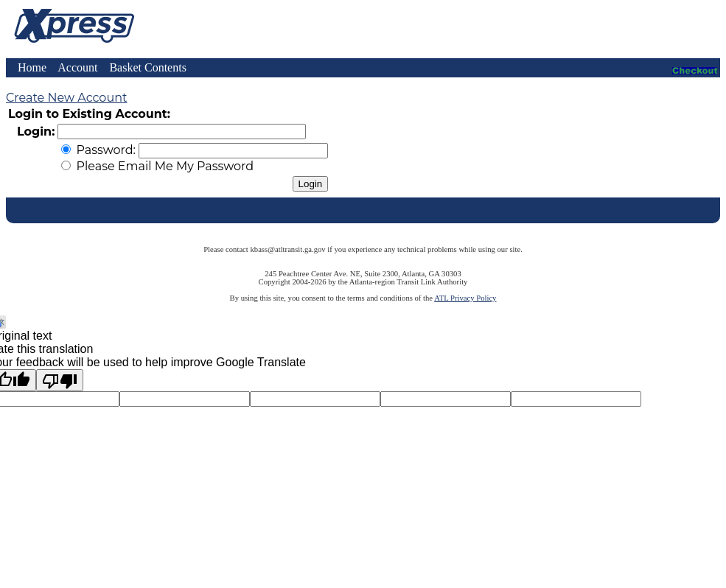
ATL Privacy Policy (465, 298)
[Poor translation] (60, 380)
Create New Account (66, 98)
